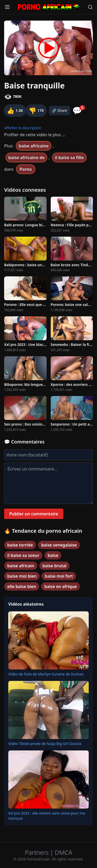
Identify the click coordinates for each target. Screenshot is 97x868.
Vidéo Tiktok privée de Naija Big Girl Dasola (45, 744)
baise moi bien (22, 576)
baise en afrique (60, 586)
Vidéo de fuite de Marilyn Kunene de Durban (46, 674)
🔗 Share (60, 110)
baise (53, 555)
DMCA (64, 852)
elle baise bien (22, 586)
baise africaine (34, 146)
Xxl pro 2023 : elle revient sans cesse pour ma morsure (47, 816)
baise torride (20, 545)
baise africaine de (26, 158)
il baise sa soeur (23, 555)
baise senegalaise (59, 545)
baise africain (21, 566)
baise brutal (54, 566)
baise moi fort (59, 576)
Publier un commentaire (34, 514)
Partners (37, 852)
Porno (26, 169)
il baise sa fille (69, 158)
